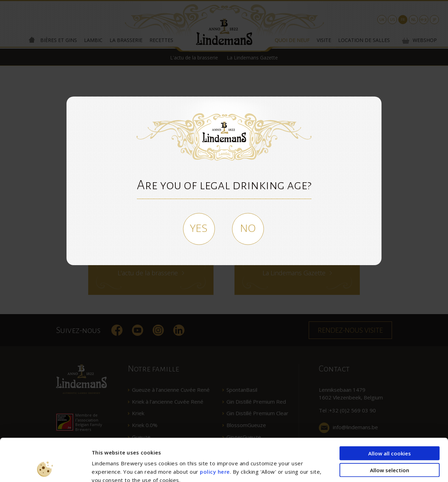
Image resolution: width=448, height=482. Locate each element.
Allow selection (390, 430)
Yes (199, 228)
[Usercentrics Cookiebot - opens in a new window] (45, 468)
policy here (215, 432)
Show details (376, 468)
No (248, 228)
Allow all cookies (390, 413)
